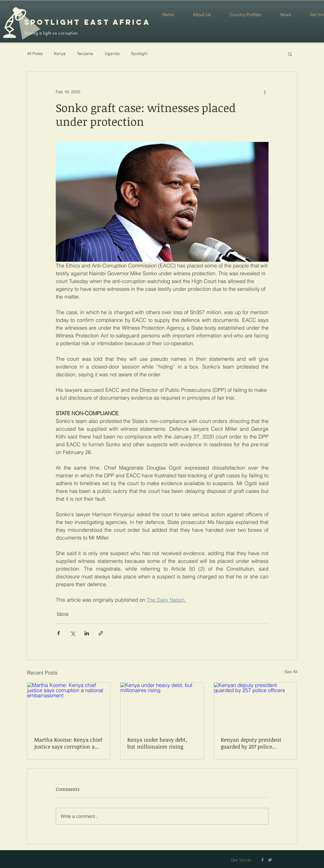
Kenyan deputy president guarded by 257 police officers (251, 743)
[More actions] (265, 92)
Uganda (112, 54)
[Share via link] (101, 633)
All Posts (35, 54)
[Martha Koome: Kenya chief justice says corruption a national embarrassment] (69, 706)
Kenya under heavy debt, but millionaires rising (157, 743)
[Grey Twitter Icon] (270, 860)
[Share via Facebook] (59, 633)
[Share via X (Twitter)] (73, 633)
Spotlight (139, 54)
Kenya (60, 54)
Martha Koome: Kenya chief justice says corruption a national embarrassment (68, 743)
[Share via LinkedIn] (87, 633)
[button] (290, 54)
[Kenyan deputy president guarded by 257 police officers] (255, 706)
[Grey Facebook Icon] (262, 860)
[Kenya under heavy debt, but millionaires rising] (162, 706)
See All (291, 672)
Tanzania (85, 54)
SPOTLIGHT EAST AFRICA (87, 22)
